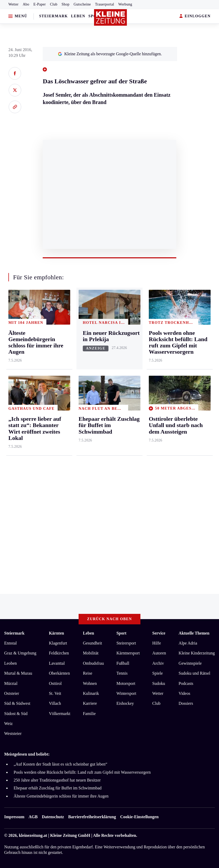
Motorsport (126, 683)
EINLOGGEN (195, 16)
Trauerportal (105, 4)
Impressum (14, 817)
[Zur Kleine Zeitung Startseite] (111, 18)
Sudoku (159, 683)
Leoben (10, 663)
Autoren (159, 653)
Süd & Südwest (17, 703)
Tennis (122, 673)
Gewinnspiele (190, 663)
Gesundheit (92, 643)
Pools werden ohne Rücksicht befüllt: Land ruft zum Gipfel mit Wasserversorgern (82, 772)
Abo (26, 4)
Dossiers (186, 703)
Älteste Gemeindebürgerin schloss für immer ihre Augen (61, 796)
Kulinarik (91, 693)
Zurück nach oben (110, 619)
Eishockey (125, 703)
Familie (89, 714)
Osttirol (55, 683)
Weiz (8, 724)
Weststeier (13, 733)
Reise (87, 673)
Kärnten (57, 633)
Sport (121, 633)
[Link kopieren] (15, 107)
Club (54, 4)
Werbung (125, 4)
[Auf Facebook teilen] (15, 73)
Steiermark (53, 16)
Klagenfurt (58, 643)
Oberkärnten (59, 673)
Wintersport (126, 693)
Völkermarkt (60, 714)
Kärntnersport (128, 653)
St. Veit (55, 693)
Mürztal (11, 683)
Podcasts (186, 683)
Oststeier (12, 693)
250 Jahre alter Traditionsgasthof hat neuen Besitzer (57, 780)
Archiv (158, 663)
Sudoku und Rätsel (195, 673)
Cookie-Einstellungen (139, 817)
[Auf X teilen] (15, 90)
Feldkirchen (59, 653)
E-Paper (40, 4)
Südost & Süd (16, 714)
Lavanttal (57, 663)
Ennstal (10, 643)
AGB (33, 817)
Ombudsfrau (93, 663)
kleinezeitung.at (33, 835)
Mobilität (91, 653)
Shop (65, 4)
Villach (55, 703)
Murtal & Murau (18, 673)
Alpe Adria (188, 643)
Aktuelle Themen (194, 633)
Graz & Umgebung (20, 653)
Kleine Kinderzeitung (197, 653)
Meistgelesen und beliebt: (27, 754)
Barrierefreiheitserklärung (92, 817)
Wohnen (90, 683)
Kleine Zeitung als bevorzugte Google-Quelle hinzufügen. (110, 54)
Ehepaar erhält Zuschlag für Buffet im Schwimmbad (58, 788)
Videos (184, 693)
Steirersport (126, 643)
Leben (78, 16)
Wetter (13, 4)
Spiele (157, 673)
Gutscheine (82, 4)
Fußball (123, 663)
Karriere (90, 703)
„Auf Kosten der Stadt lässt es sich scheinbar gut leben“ (61, 764)
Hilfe (157, 643)
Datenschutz (53, 817)
